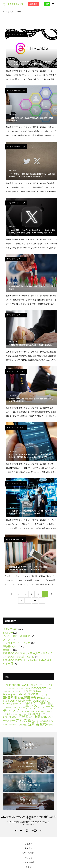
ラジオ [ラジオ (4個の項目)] (24, 714)
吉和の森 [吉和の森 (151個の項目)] (23, 720)
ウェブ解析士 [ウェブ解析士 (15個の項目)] (26, 703)
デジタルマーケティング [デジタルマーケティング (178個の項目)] (28, 709)
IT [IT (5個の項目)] (47, 689)
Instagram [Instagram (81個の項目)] (38, 688)
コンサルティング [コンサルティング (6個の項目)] (9, 708)
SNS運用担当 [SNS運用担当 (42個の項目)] (27, 698)
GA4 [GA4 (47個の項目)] (25, 685)
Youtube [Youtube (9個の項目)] (6, 704)
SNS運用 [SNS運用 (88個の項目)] (10, 697)
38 (35, 601)
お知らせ (8, 633)
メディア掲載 (10, 629)
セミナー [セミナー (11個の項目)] (21, 707)
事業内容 (28, 848)
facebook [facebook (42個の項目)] (15, 685)
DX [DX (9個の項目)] (7, 685)
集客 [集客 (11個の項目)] (51, 725)
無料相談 (33, 4)
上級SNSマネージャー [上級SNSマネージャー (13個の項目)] (38, 714)
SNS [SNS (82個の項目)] (21, 694)
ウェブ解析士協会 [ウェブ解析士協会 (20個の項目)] (43, 703)
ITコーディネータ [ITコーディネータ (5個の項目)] (17, 691)
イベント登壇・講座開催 (16, 636)
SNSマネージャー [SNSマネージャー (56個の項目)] (38, 694)
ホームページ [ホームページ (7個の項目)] (25, 712)
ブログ (6, 640)
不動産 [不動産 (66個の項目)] (24, 717)
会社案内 (28, 844)
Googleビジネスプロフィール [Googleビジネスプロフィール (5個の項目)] (19, 689)
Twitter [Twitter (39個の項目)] (41, 698)
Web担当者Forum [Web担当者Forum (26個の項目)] (28, 701)
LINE (47, 4)
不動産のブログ (11, 646)
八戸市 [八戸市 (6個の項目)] (32, 717)
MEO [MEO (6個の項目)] (41, 691)
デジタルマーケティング (16, 34)
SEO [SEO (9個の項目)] (15, 694)
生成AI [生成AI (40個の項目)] (44, 724)
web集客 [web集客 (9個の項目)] (43, 701)
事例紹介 (8, 650)
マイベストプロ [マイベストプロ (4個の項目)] (16, 714)
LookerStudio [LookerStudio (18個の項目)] (32, 691)
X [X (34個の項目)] (48, 701)
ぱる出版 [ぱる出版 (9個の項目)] (14, 704)
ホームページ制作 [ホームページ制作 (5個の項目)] (38, 712)
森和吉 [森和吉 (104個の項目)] (34, 724)
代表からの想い (28, 853)
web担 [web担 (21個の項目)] (13, 701)
